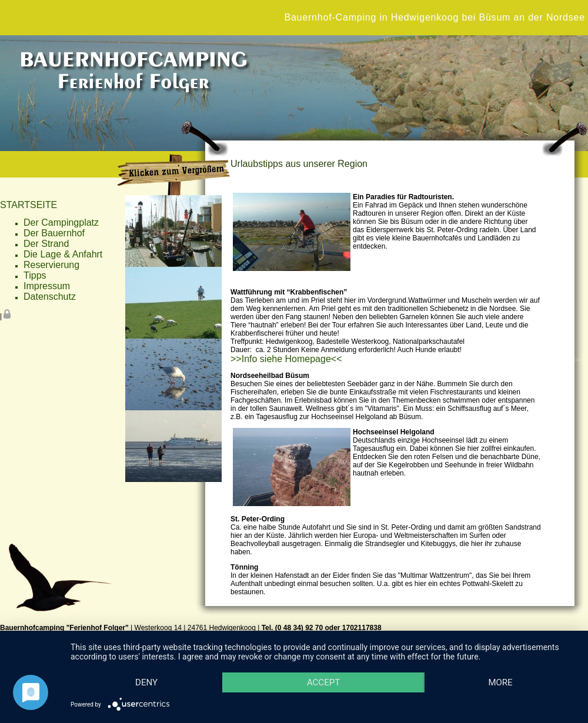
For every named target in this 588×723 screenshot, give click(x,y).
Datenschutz (50, 297)
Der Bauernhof (54, 233)
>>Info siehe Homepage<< (286, 359)
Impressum (47, 286)
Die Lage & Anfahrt (63, 254)
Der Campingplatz (61, 222)
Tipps (35, 275)
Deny (146, 682)
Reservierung (51, 265)
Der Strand (46, 244)
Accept (323, 682)
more (500, 682)
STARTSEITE (29, 205)
